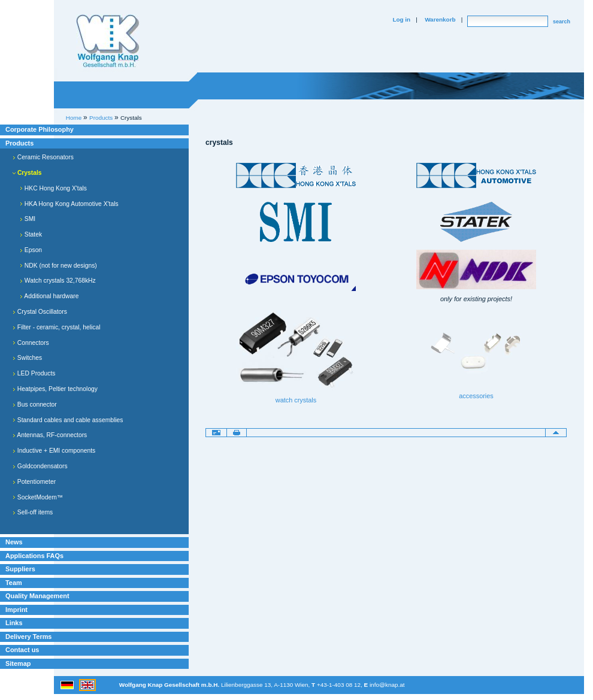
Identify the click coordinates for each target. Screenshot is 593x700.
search (562, 22)
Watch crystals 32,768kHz (58, 281)
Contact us (22, 650)
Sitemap (18, 663)
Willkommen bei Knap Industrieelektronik (108, 41)
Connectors (31, 343)
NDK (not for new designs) (58, 266)
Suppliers (20, 569)
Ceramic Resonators (43, 157)
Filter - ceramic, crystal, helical (57, 327)
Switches (27, 358)
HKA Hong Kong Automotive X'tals (69, 204)
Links (14, 623)
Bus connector (35, 404)
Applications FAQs (34, 556)
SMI (28, 219)
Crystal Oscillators (40, 312)
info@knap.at (387, 685)
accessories (476, 396)
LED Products (34, 373)
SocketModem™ (38, 497)
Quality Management (37, 596)
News (14, 542)
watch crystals (296, 400)
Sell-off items (33, 512)
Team (14, 583)
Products (19, 143)
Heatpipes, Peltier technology (55, 389)
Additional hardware (49, 296)
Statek (31, 234)
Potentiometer (34, 482)
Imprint (16, 610)
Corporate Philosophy (40, 129)
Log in (401, 19)
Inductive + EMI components (54, 451)
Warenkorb (440, 19)
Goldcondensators (40, 466)
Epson (31, 250)
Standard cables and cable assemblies (68, 420)
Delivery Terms (28, 637)
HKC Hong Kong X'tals (53, 188)
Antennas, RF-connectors (50, 435)
